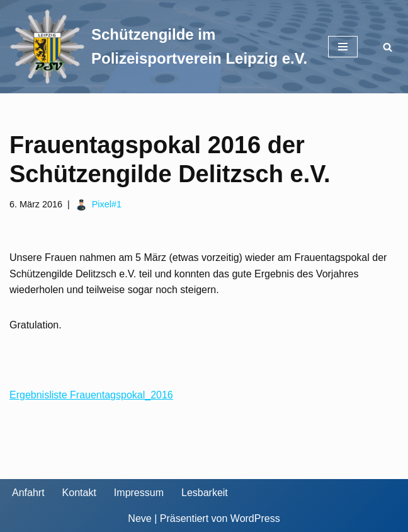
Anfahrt (28, 493)
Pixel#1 (107, 204)
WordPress (255, 518)
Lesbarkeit (205, 493)
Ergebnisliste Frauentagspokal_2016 (91, 395)
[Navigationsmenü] (343, 47)
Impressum (139, 493)
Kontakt (79, 493)
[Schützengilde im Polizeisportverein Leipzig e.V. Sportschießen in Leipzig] (159, 47)
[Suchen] (388, 47)
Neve (139, 518)
